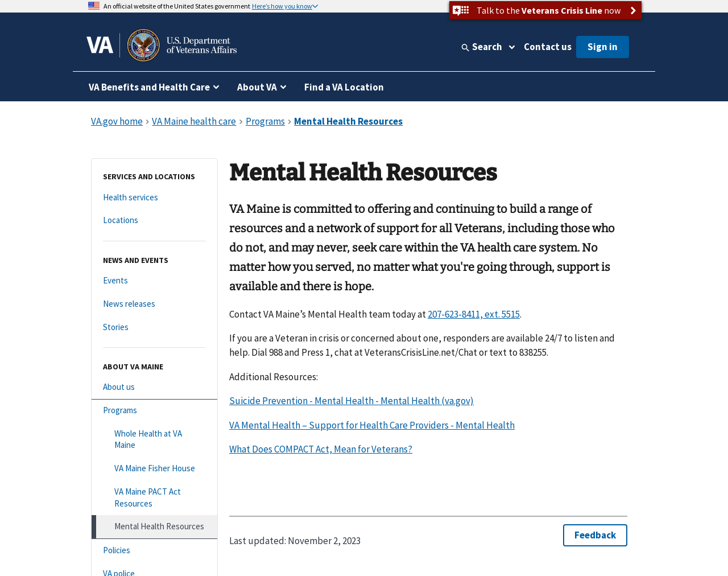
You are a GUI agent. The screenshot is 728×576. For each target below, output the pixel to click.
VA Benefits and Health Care (149, 87)
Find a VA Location (344, 87)
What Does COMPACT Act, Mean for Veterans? (321, 449)
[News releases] (154, 304)
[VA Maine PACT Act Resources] (154, 498)
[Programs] (154, 411)
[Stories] (154, 328)
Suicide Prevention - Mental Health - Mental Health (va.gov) (351, 401)
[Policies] (154, 551)
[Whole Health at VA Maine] (154, 440)
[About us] (154, 387)
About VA (257, 87)
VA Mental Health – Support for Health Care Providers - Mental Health (372, 425)
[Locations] (154, 221)
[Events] (154, 281)
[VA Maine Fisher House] (154, 469)
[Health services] (154, 198)
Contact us (548, 47)
